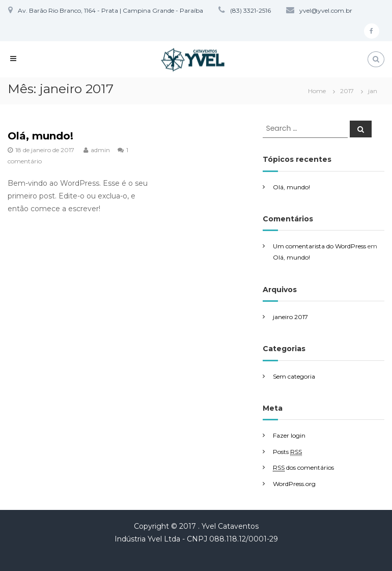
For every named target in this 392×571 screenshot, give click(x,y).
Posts (287, 452)
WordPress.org (294, 484)
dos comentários (303, 468)
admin (100, 150)
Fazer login (289, 435)
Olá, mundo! (40, 136)
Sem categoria (294, 376)
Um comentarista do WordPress (319, 246)
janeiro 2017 (290, 317)
